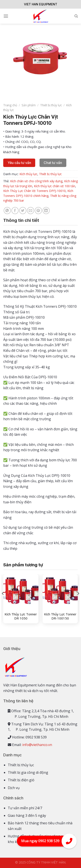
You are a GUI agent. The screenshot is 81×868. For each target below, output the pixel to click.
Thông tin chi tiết (21, 220)
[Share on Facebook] (15, 211)
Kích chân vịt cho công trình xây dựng (36, 181)
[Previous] (3, 602)
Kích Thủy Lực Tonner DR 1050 (21, 616)
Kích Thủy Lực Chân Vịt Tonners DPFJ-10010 (34, 191)
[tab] (40, 220)
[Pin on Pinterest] (38, 211)
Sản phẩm (29, 105)
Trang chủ (10, 105)
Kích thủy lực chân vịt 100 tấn (55, 186)
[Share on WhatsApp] (7, 211)
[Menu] (6, 16)
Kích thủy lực (28, 174)
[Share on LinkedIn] (46, 211)
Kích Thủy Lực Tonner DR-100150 (60, 616)
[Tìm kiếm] (76, 16)
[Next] (78, 602)
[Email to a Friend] (31, 211)
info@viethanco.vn (37, 745)
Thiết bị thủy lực (51, 105)
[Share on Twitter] (23, 211)
